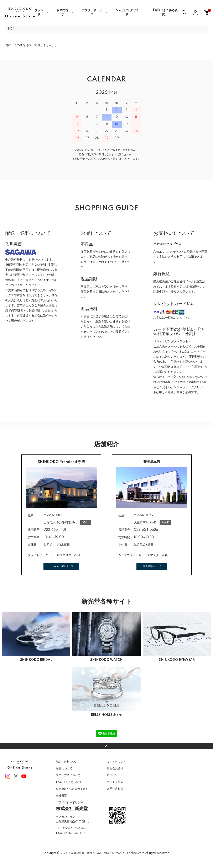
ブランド (39, 12)
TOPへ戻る (106, 746)
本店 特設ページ (152, 566)
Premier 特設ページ (61, 566)
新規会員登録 (115, 768)
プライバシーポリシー (69, 803)
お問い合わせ (115, 788)
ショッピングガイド (127, 12)
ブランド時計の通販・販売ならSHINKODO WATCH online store (102, 853)
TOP (11, 29)
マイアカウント (116, 762)
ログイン (112, 775)
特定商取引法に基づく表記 (72, 789)
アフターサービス (92, 12)
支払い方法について (68, 775)
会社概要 (61, 796)
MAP (86, 523)
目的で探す (63, 12)
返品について (64, 768)
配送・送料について (68, 762)
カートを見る (115, 782)
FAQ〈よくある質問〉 (165, 12)
